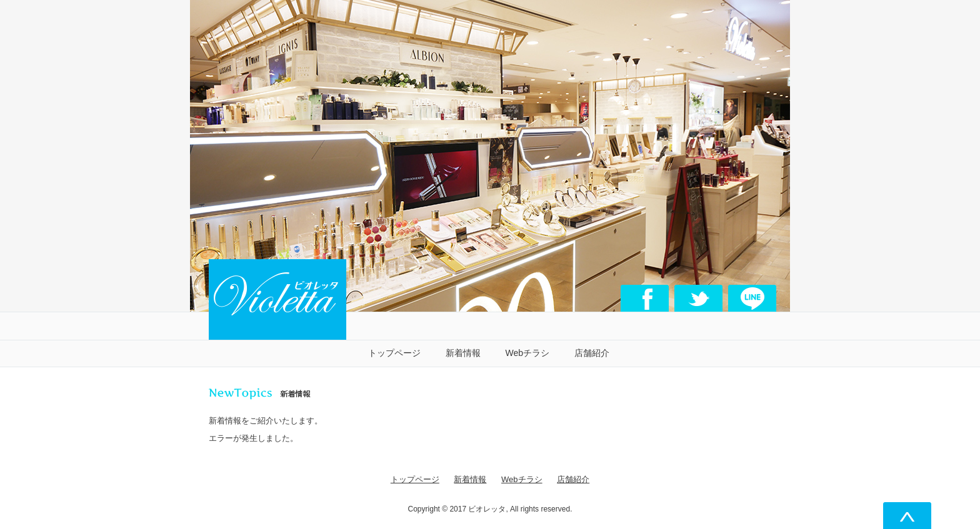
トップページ (394, 353)
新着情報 (463, 353)
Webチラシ (528, 353)
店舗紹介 (592, 353)
